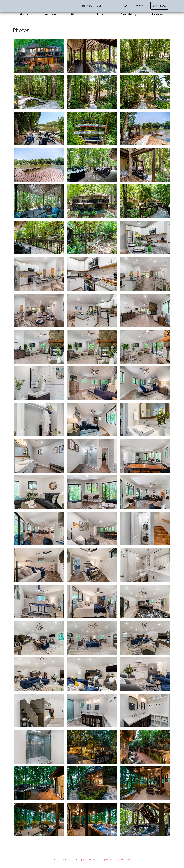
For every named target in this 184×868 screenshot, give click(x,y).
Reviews (157, 14)
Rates (101, 14)
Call (127, 6)
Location (50, 14)
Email (140, 6)
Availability (128, 14)
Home (24, 14)
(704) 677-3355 (89, 860)
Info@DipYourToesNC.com (114, 860)
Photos (76, 14)
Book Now (159, 6)
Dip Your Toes (92, 6)
